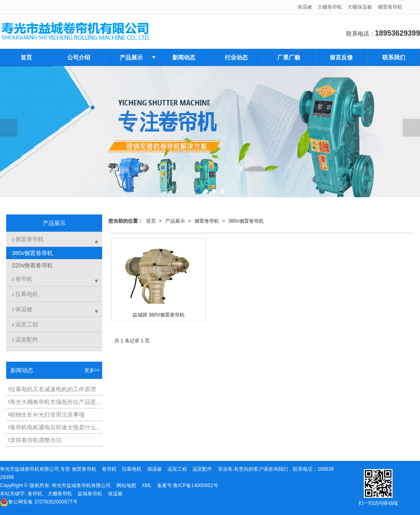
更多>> (92, 370)
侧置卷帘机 (390, 7)
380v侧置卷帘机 (246, 221)
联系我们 (394, 57)
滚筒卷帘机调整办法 (35, 440)
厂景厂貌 (289, 57)
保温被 (305, 7)
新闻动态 (184, 57)
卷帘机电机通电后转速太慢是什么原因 (55, 427)
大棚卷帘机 (330, 7)
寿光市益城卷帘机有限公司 (81, 485)
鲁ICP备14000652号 (195, 485)
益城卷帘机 (90, 494)
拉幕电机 (25, 294)
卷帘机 (22, 279)
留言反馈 (341, 57)
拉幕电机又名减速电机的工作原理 (52, 389)
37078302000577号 (39, 502)
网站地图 (126, 485)
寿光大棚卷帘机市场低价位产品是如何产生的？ (55, 402)
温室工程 (25, 324)
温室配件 (25, 340)
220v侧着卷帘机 (32, 265)
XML (147, 485)
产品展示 (131, 57)
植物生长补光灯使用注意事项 (46, 415)
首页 (26, 57)
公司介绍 (79, 57)
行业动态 (236, 57)
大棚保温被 (360, 7)
